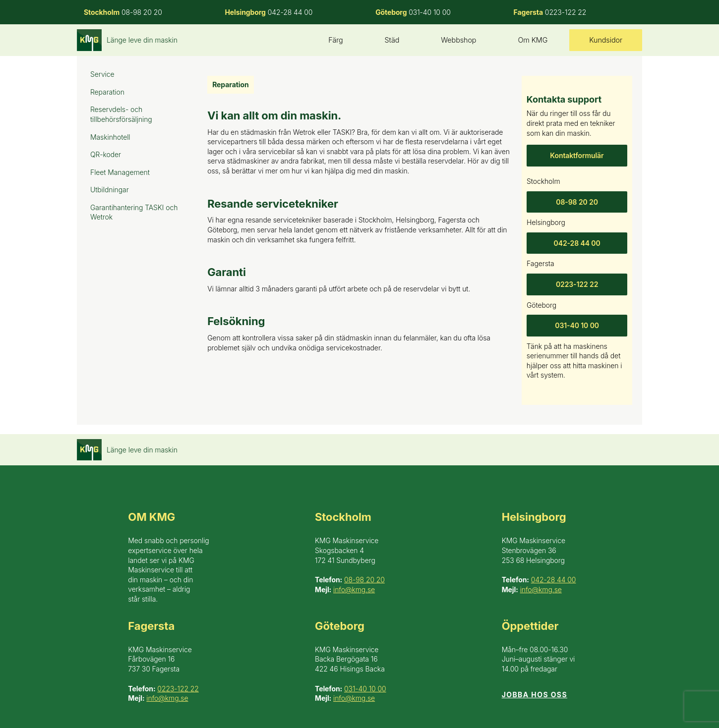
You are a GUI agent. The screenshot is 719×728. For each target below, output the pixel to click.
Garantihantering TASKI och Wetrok (134, 212)
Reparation (107, 92)
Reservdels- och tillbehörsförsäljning (121, 114)
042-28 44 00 (577, 243)
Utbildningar (110, 190)
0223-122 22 (577, 284)
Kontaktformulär (577, 155)
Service (102, 74)
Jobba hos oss (535, 695)
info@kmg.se (354, 589)
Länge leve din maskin (142, 40)
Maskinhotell (110, 137)
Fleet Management (120, 172)
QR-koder (106, 154)
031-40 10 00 (577, 325)
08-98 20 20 (577, 201)
